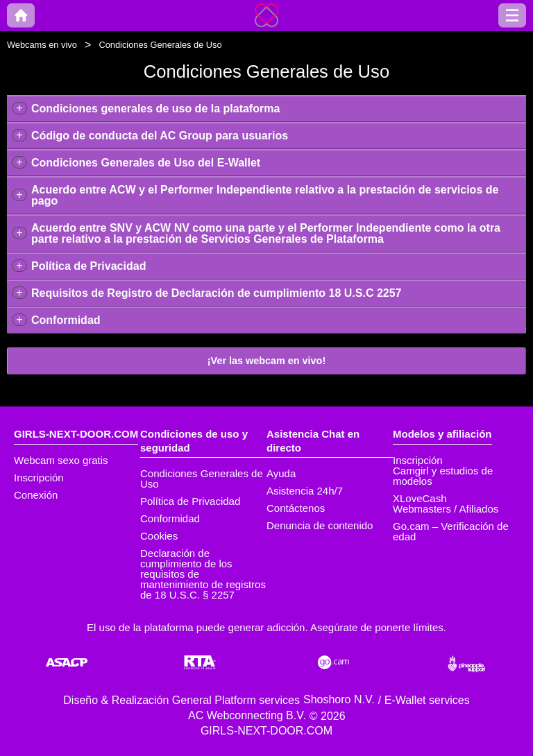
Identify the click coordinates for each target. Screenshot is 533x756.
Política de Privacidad (88, 266)
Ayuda (281, 473)
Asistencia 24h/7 (305, 491)
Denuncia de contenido (320, 525)
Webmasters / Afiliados (446, 509)
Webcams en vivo (42, 45)
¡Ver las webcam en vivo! (266, 361)
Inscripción (39, 478)
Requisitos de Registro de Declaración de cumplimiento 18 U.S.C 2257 (217, 293)
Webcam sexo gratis (61, 460)
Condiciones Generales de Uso (202, 479)
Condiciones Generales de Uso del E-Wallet (146, 163)
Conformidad (66, 320)
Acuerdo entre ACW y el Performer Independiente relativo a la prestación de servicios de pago (265, 195)
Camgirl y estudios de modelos (443, 476)
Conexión (36, 495)
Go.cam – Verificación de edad (451, 531)
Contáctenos (296, 508)
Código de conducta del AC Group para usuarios (160, 136)
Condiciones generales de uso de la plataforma (155, 109)
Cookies (159, 536)
